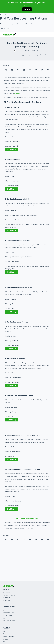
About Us (6, 590)
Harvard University (9, 613)
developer (17, 93)
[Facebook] (6, 70)
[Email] (48, 70)
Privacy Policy (7, 592)
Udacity (5, 639)
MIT (4, 618)
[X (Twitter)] (12, 70)
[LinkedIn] (24, 70)
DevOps (39, 51)
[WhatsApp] (42, 70)
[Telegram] (36, 70)
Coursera (6, 634)
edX (4, 631)
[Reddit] (30, 70)
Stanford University (9, 615)
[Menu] (50, 35)
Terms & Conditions (9, 595)
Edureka (6, 642)
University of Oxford (9, 621)
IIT (4, 610)
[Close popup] (54, 13)
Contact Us (7, 600)
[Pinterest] (18, 70)
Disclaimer (6, 598)
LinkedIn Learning (9, 637)
